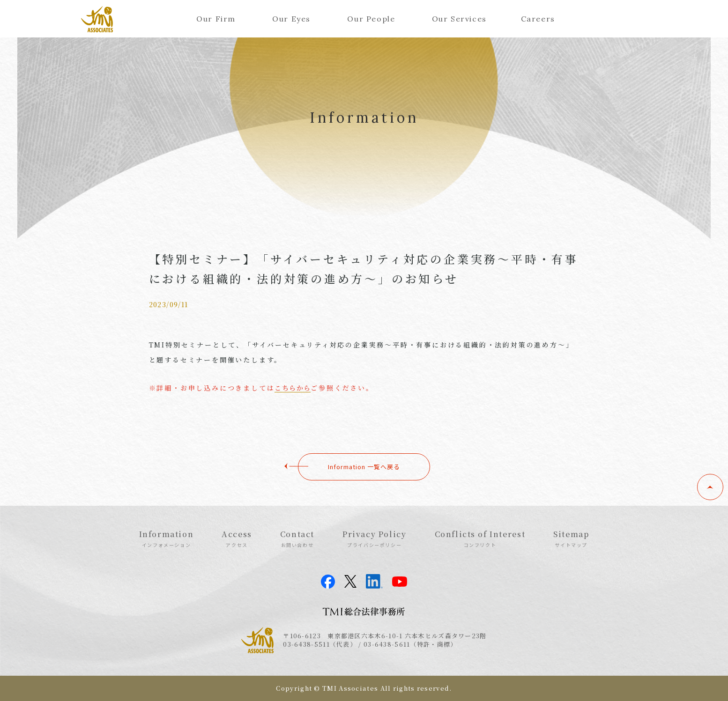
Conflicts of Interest (480, 539)
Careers (538, 19)
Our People (371, 19)
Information (167, 539)
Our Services (459, 19)
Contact (297, 539)
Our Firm (216, 19)
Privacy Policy (374, 539)
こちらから (293, 388)
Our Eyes (291, 19)
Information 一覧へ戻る (364, 467)
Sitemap (571, 539)
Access (237, 539)
